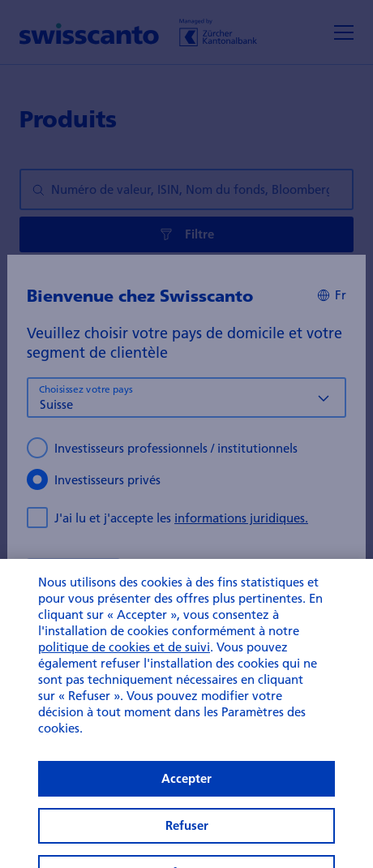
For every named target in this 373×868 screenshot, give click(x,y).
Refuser (187, 842)
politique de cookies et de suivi (124, 663)
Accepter (186, 795)
